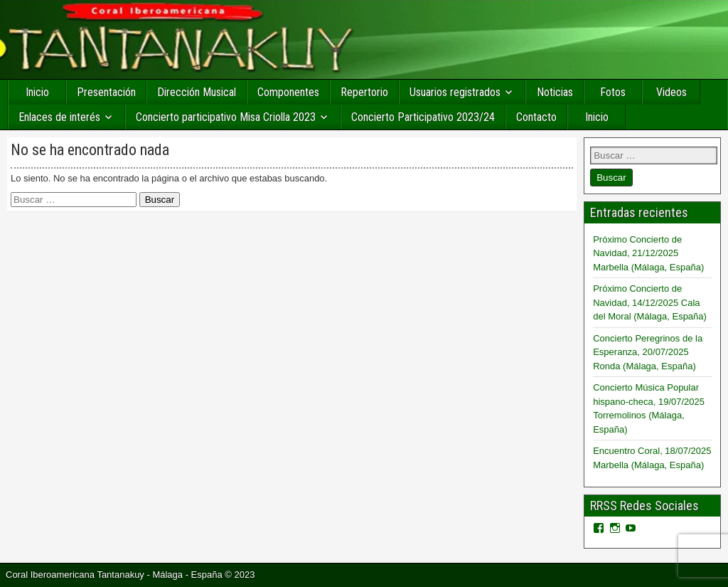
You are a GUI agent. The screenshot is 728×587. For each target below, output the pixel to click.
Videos (671, 92)
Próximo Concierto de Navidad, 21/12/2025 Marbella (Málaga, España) (648, 253)
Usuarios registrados (455, 92)
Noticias (555, 92)
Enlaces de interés (59, 117)
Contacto (536, 117)
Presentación (106, 92)
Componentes (288, 92)
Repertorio (364, 92)
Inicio (37, 92)
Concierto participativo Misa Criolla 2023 (226, 117)
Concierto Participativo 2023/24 (423, 117)
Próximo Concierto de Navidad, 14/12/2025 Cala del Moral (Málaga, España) (650, 302)
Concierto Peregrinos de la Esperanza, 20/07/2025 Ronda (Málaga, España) (648, 352)
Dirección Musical (197, 92)
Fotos (613, 92)
